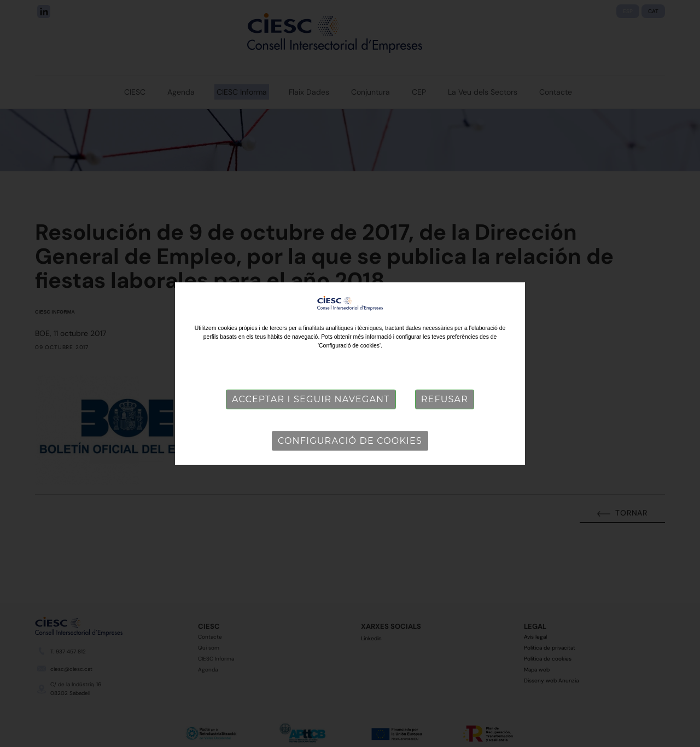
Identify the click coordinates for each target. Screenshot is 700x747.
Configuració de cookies (350, 441)
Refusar (445, 399)
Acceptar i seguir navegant (311, 399)
